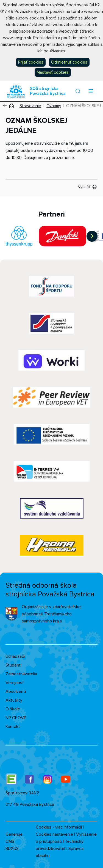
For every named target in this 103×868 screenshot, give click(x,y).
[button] (78, 91)
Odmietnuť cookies (69, 62)
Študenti (13, 665)
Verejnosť (15, 683)
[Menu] (91, 91)
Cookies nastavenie (54, 834)
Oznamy (54, 106)
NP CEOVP (16, 718)
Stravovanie (30, 106)
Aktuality (14, 700)
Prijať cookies (31, 62)
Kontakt (13, 727)
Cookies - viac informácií (59, 827)
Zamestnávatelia (21, 674)
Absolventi (16, 691)
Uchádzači (15, 656)
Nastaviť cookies (53, 72)
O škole (13, 709)
